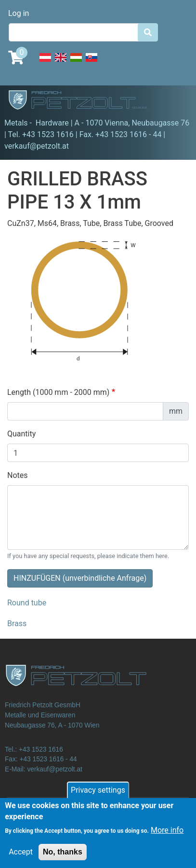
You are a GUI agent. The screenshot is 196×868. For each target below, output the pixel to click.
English (61, 63)
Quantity (21, 434)
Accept (21, 858)
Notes (18, 475)
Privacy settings (98, 796)
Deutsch (45, 63)
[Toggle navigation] (175, 101)
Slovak (91, 63)
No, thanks (63, 858)
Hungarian (76, 63)
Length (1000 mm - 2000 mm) (58, 392)
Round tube (27, 603)
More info (167, 836)
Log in (19, 13)
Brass (17, 623)
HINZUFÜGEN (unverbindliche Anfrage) (80, 578)
